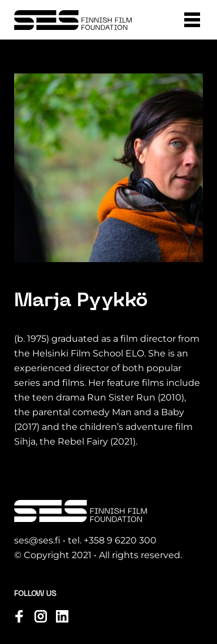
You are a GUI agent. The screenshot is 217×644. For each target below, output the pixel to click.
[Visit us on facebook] (19, 616)
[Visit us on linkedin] (62, 616)
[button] (192, 20)
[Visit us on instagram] (41, 616)
